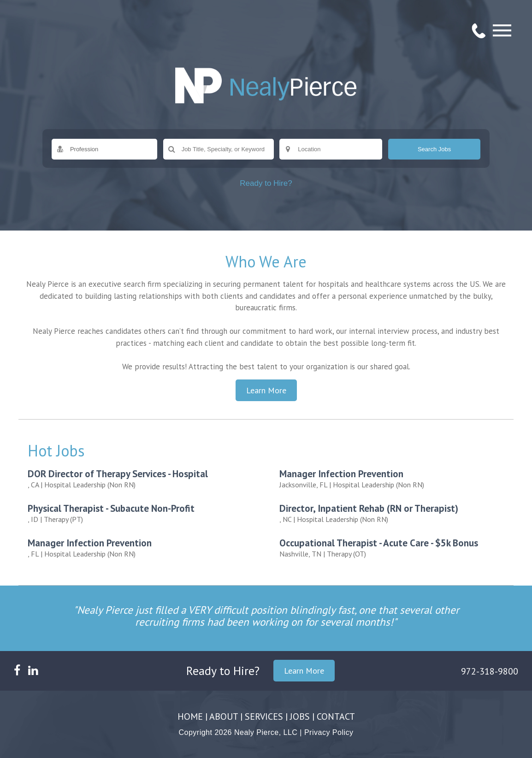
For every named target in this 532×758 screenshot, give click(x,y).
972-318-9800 (490, 671)
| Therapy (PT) (143, 513)
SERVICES (264, 717)
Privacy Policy (329, 732)
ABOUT (224, 717)
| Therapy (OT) (395, 548)
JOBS (300, 717)
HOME (190, 717)
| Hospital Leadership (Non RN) (143, 478)
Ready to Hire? (266, 183)
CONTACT (336, 717)
